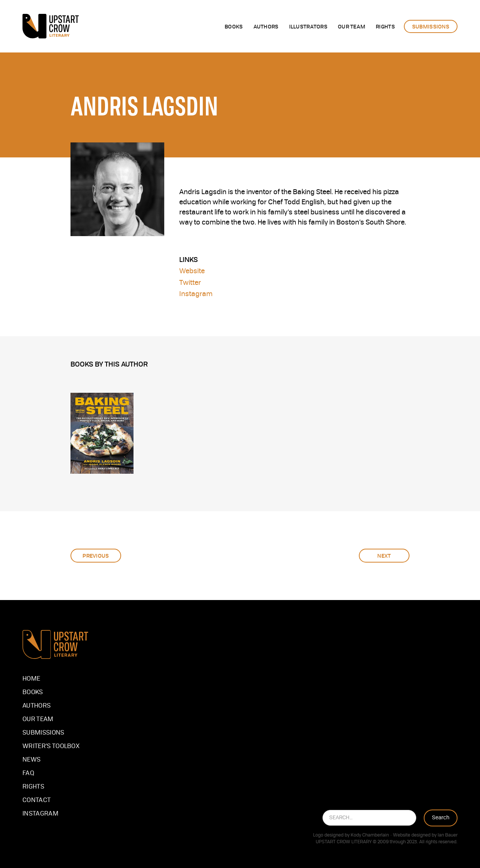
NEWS (31, 760)
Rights (33, 787)
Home (31, 679)
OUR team (352, 26)
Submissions (43, 733)
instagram (40, 814)
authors (266, 26)
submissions (431, 26)
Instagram (196, 294)
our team (38, 720)
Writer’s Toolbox (51, 747)
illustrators (308, 26)
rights (385, 26)
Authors (37, 706)
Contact (37, 801)
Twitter (190, 283)
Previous (96, 555)
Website (192, 271)
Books (234, 26)
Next (384, 555)
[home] (51, 26)
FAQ (28, 774)
